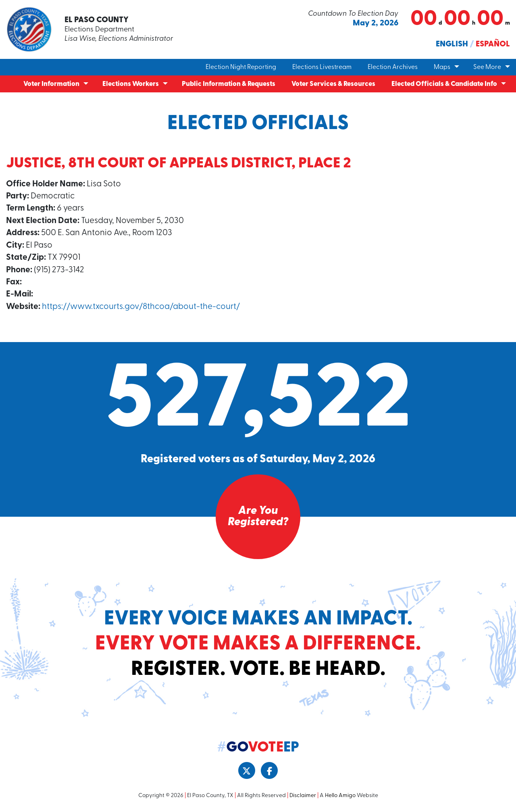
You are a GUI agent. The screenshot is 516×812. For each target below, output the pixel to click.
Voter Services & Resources (333, 84)
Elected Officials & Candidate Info (444, 84)
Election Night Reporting (241, 67)
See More (487, 67)
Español (493, 44)
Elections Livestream (322, 67)
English (452, 44)
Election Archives (393, 67)
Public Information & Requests (229, 84)
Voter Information (51, 84)
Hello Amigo (340, 796)
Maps (442, 67)
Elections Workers (131, 84)
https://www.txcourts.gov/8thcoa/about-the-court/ (141, 307)
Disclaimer (303, 796)
